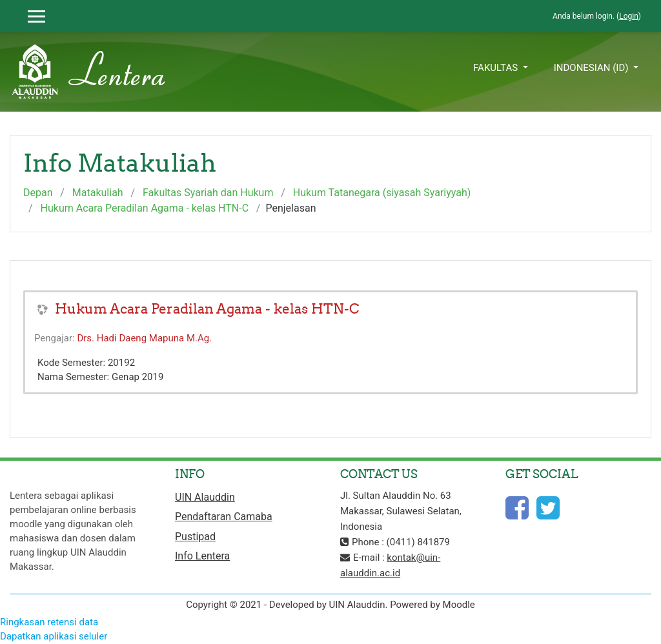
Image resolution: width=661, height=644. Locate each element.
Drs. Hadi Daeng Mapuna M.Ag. (144, 338)
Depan (38, 193)
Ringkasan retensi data (49, 622)
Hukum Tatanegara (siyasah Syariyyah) (382, 193)
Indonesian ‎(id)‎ (593, 68)
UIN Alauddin (205, 497)
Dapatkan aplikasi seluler (54, 636)
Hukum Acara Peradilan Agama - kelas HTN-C (145, 208)
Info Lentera (202, 556)
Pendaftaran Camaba (224, 517)
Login (629, 16)
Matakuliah (98, 193)
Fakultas (497, 68)
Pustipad (195, 537)
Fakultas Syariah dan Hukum (208, 193)
